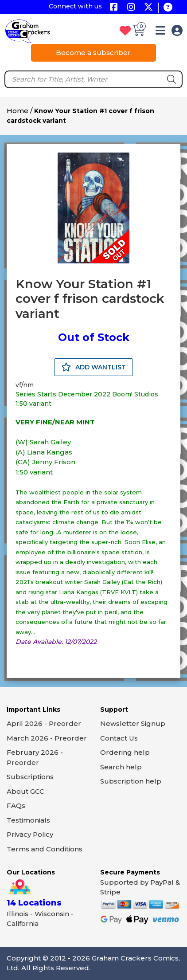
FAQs (16, 806)
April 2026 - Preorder (44, 723)
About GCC (25, 791)
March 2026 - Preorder (47, 738)
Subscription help (131, 781)
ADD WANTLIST (93, 367)
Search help (121, 767)
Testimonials (28, 820)
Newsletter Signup (133, 723)
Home (18, 111)
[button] (160, 32)
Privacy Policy (30, 834)
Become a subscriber (93, 53)
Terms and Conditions (45, 849)
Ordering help (125, 752)
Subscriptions (30, 777)
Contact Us (119, 738)
